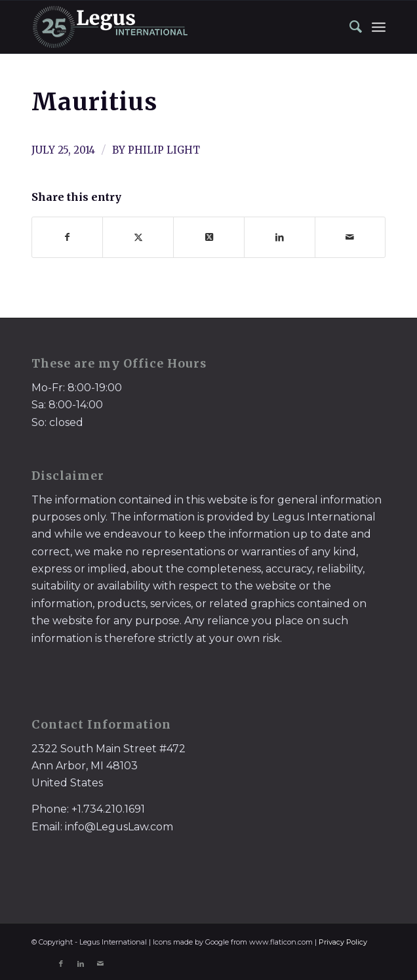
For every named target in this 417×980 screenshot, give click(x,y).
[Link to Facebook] (61, 964)
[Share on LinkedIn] (280, 237)
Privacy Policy (343, 942)
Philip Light (164, 150)
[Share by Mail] (350, 237)
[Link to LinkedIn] (81, 964)
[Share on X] (138, 237)
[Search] (349, 27)
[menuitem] (349, 27)
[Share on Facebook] (68, 237)
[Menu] (379, 27)
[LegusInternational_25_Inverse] (173, 27)
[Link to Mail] (100, 964)
